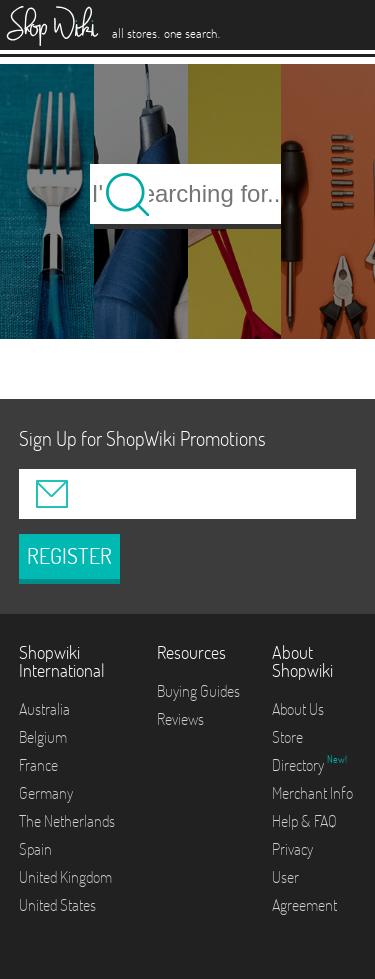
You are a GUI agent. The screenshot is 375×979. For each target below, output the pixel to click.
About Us (298, 709)
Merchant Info (312, 793)
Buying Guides (198, 691)
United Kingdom (65, 877)
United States (57, 905)
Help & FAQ (304, 821)
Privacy (292, 849)
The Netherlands (67, 821)
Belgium (43, 737)
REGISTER (69, 556)
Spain (35, 849)
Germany (46, 793)
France (38, 765)
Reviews (180, 719)
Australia (44, 709)
